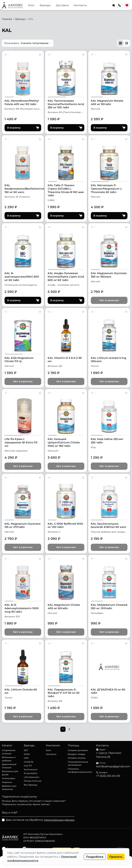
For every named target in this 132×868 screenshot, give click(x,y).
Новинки (7, 782)
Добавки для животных (9, 788)
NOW (27, 754)
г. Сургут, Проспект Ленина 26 (109, 755)
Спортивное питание (9, 752)
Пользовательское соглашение (78, 763)
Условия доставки (78, 750)
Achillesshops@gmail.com (113, 766)
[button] (28, 43)
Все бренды (31, 785)
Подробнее (95, 857)
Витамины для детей (10, 773)
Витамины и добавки (9, 759)
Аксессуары (9, 778)
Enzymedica (30, 773)
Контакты (80, 5)
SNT (26, 750)
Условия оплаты (77, 758)
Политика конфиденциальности (80, 770)
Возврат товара (76, 754)
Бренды (45, 5)
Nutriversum (31, 769)
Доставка (62, 5)
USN (26, 758)
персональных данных (59, 820)
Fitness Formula (33, 781)
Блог (31, 5)
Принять (116, 857)
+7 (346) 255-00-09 (108, 776)
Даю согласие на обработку (40, 820)
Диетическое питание (9, 766)
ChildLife (29, 762)
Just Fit (28, 766)
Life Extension (32, 777)
